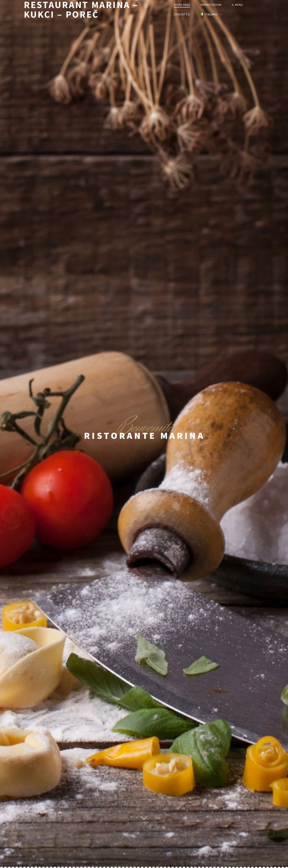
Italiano (209, 14)
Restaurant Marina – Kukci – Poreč (81, 10)
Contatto (182, 14)
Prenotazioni (211, 5)
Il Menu (237, 5)
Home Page (182, 5)
